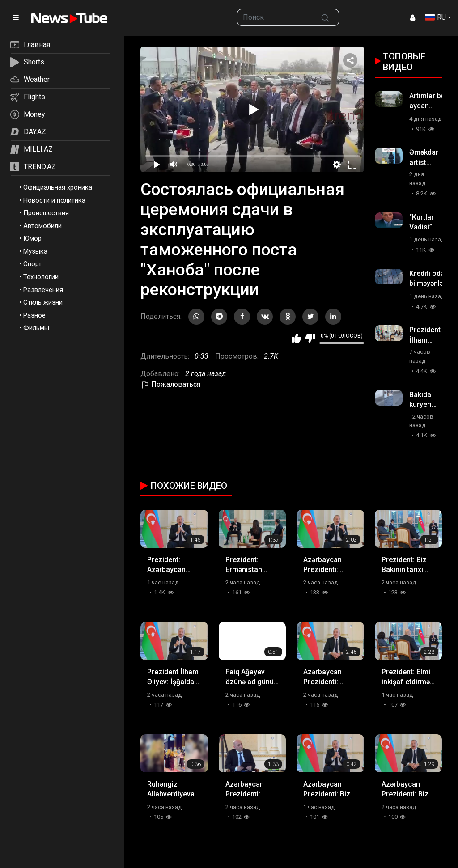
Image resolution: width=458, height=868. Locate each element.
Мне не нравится (310, 338)
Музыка (35, 251)
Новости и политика (54, 200)
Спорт (32, 264)
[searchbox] (274, 17)
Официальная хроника (58, 187)
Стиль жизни (43, 302)
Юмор (32, 238)
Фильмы (36, 328)
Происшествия (46, 213)
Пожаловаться (170, 384)
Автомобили (42, 226)
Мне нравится (296, 338)
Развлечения (43, 290)
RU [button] (435, 17)
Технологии (41, 277)
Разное (34, 315)
